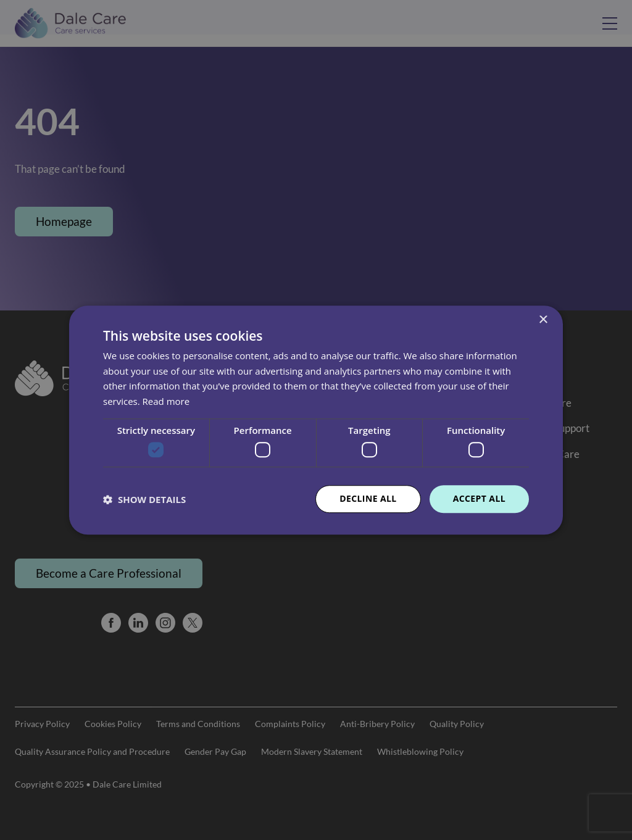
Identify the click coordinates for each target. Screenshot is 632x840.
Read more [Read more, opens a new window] (166, 401)
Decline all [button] (368, 499)
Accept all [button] (479, 499)
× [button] (543, 320)
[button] (144, 499)
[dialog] (316, 420)
